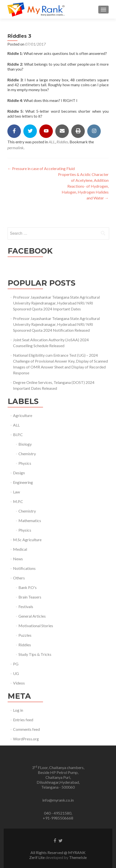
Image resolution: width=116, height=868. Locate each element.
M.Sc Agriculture (27, 540)
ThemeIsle (78, 857)
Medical (20, 549)
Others (19, 578)
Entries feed (23, 720)
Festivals (26, 606)
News (18, 559)
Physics (25, 463)
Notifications (24, 568)
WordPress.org (26, 739)
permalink (15, 148)
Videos (19, 683)
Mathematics (30, 520)
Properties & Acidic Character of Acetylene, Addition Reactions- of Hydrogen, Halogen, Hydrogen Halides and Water (83, 186)
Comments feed (26, 729)
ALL (52, 142)
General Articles (32, 616)
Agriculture (23, 415)
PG (16, 664)
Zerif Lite (37, 857)
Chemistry (27, 454)
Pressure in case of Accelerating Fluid (41, 168)
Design (19, 473)
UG (16, 673)
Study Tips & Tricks (35, 654)
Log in (18, 710)
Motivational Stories (36, 626)
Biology (25, 444)
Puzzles (25, 635)
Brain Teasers (30, 597)
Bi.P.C (18, 434)
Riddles (62, 142)
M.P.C (18, 501)
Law (16, 492)
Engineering (23, 482)
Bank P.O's (28, 587)
